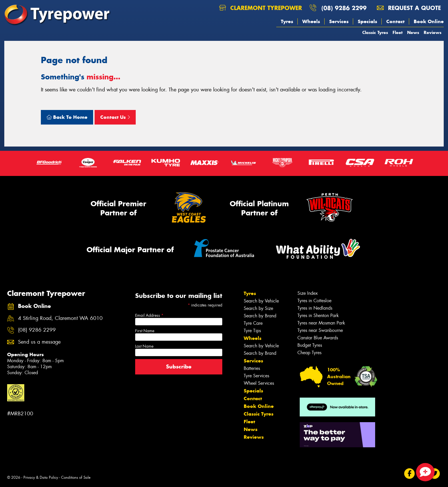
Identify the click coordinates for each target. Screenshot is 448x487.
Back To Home (67, 117)
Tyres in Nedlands (315, 308)
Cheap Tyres (309, 353)
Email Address (149, 315)
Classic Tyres (375, 32)
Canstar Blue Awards (318, 338)
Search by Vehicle (261, 301)
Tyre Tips (252, 331)
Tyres (287, 21)
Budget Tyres (310, 345)
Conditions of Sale (76, 477)
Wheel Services (259, 383)
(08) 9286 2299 (344, 8)
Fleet (398, 32)
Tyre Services (256, 376)
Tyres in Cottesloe (314, 301)
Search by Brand (260, 316)
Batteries (252, 368)
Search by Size (258, 308)
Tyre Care (253, 323)
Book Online (429, 21)
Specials (367, 21)
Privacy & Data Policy (41, 477)
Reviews (433, 32)
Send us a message (39, 342)
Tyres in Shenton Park (318, 315)
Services (339, 21)
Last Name (144, 346)
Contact (395, 21)
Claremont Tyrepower (261, 8)
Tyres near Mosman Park (321, 323)
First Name (145, 331)
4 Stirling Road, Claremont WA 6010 (60, 318)
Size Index (308, 293)
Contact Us (115, 117)
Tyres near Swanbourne (320, 330)
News (413, 32)
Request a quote (409, 8)
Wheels (311, 21)
